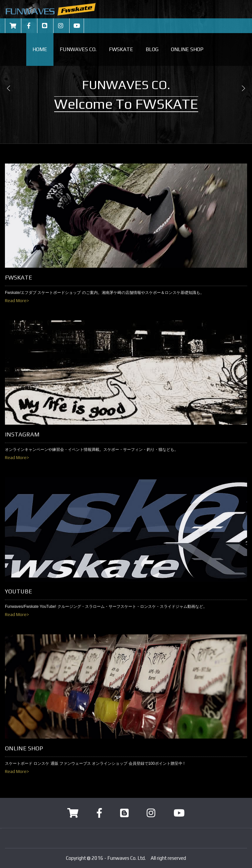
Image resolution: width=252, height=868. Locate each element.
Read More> (17, 300)
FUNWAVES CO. (78, 49)
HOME (40, 49)
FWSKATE (121, 49)
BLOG (152, 49)
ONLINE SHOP (187, 49)
